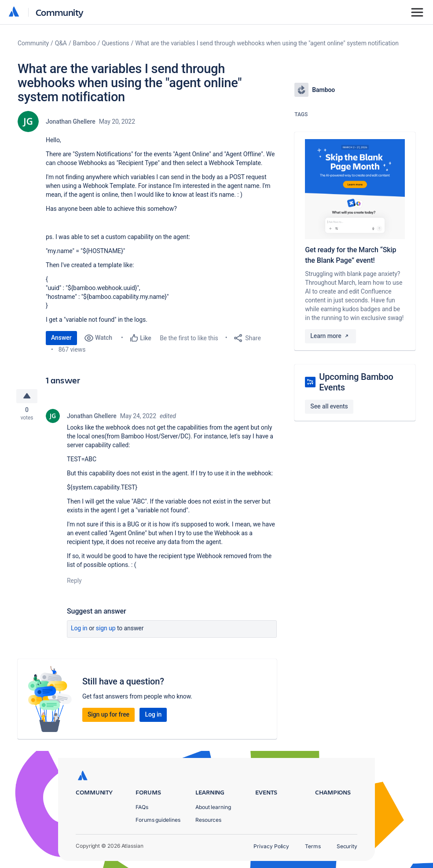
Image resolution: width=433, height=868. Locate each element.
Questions (115, 43)
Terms (313, 846)
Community (60, 12)
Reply (74, 582)
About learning (213, 807)
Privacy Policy (271, 846)
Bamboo (84, 43)
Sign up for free (108, 716)
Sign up (106, 629)
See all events (329, 406)
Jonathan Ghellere (71, 121)
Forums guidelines (158, 820)
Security (347, 846)
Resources (208, 820)
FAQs (142, 807)
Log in (79, 629)
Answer (61, 338)
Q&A (61, 43)
